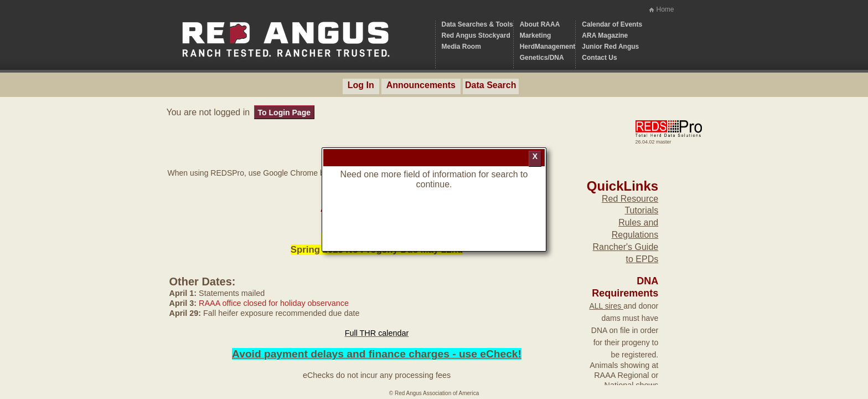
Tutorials (641, 210)
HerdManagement (548, 47)
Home (665, 9)
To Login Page (284, 112)
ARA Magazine (605, 35)
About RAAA (540, 24)
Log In (361, 85)
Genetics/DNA (542, 58)
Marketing (536, 35)
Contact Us (599, 58)
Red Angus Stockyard (476, 35)
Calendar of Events (612, 24)
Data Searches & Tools (477, 24)
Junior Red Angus (610, 47)
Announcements (421, 85)
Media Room (461, 47)
